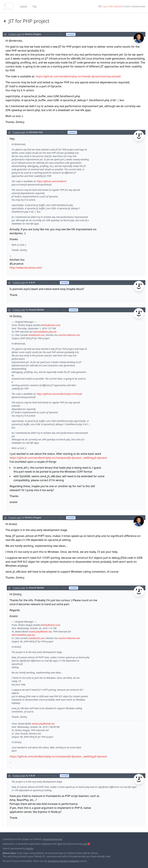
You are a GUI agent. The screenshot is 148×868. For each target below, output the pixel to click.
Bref (60, 844)
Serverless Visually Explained (63, 861)
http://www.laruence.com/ (26, 268)
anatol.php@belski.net (40, 632)
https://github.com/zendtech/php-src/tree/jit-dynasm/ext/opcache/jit (78, 76)
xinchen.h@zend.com (69, 335)
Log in (112, 6)
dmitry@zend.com (50, 325)
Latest (23, 6)
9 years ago (15, 34)
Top (35, 6)
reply (61, 34)
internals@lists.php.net (45, 332)
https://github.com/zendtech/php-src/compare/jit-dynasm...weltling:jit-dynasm (58, 458)
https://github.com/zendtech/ (52, 181)
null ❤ (86, 844)
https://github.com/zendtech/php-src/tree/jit (59, 394)
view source (50, 34)
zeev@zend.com (37, 335)
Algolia (29, 848)
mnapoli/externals (52, 839)
